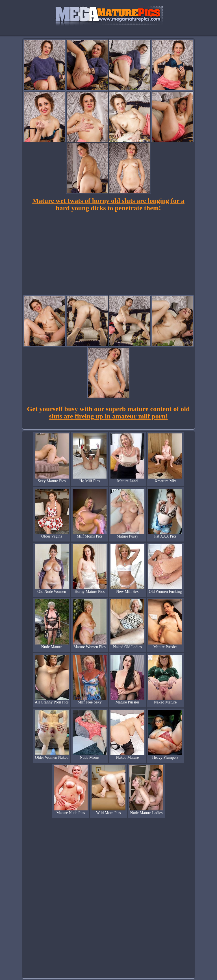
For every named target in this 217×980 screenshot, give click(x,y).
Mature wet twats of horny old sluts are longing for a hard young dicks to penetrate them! (108, 204)
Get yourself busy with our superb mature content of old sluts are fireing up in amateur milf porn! (108, 413)
